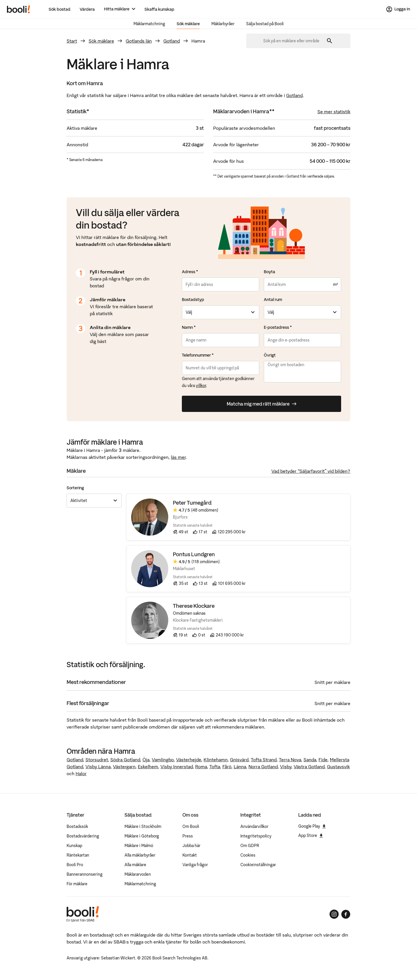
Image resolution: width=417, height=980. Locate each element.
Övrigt (270, 355)
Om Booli (191, 826)
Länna (240, 767)
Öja (146, 760)
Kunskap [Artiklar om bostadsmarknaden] (74, 846)
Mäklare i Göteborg (142, 836)
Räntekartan (78, 855)
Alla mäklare (135, 865)
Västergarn (124, 767)
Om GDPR (250, 846)
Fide (323, 760)
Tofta (215, 767)
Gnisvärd (239, 760)
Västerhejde (189, 760)
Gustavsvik (338, 767)
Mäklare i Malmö (139, 846)
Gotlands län (139, 41)
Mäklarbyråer (223, 24)
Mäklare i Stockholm (143, 826)
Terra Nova (290, 760)
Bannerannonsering (85, 874)
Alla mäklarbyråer (140, 855)
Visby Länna (98, 767)
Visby (286, 767)
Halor (81, 773)
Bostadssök (77, 826)
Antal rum (273, 300)
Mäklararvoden (138, 874)
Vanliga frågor (195, 865)
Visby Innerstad (177, 767)
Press (188, 836)
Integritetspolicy (256, 836)
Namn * (189, 327)
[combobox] (293, 41)
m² (335, 284)
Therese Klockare (194, 606)
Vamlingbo (163, 760)
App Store (311, 835)
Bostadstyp (193, 300)
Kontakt (190, 855)
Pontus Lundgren (194, 555)
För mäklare (77, 884)
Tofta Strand (264, 760)
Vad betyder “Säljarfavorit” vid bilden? (311, 471)
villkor (201, 386)
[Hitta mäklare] (120, 9)
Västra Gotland (309, 767)
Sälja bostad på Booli (265, 24)
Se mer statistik (334, 112)
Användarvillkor (254, 826)
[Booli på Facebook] (346, 914)
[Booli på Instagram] (334, 914)
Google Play (312, 826)
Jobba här (191, 846)
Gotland (172, 41)
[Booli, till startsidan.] (19, 9)
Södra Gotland (125, 760)
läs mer (178, 457)
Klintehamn (216, 760)
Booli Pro (75, 865)
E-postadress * (278, 327)
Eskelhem (148, 767)
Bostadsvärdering (83, 836)
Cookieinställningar (258, 865)
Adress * (190, 272)
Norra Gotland (263, 767)
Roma (201, 767)
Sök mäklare (188, 24)
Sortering (75, 488)
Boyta (269, 272)
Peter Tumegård (192, 503)
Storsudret (97, 760)
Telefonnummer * (198, 355)
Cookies (248, 855)
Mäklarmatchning (149, 24)
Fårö (227, 767)
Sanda (310, 760)
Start (72, 41)
